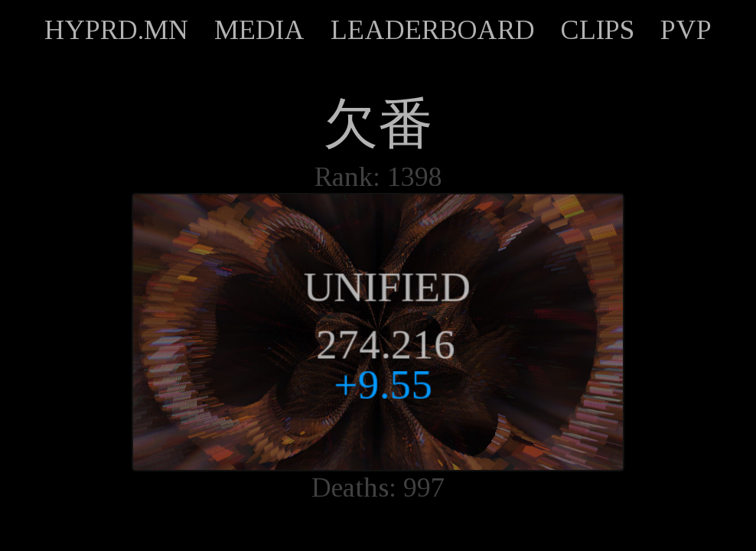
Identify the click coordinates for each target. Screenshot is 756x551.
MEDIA (259, 30)
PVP (686, 30)
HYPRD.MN (116, 30)
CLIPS (598, 30)
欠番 (378, 124)
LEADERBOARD (433, 30)
